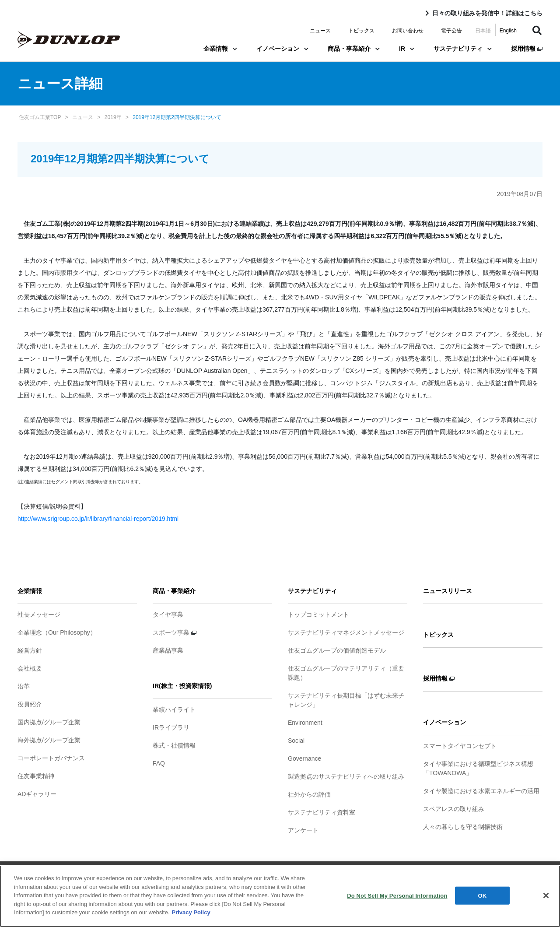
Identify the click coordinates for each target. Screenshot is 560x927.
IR (407, 49)
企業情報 (220, 49)
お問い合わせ (408, 31)
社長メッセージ (39, 614)
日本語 (483, 31)
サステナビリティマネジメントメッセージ (346, 632)
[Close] (546, 899)
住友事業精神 (36, 776)
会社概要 (30, 668)
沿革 (24, 686)
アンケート (303, 830)
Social (296, 741)
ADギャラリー (37, 794)
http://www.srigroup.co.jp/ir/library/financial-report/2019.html (98, 519)
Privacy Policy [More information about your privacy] (191, 916)
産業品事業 (168, 650)
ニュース (320, 31)
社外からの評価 (309, 794)
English (508, 31)
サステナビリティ (463, 49)
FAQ (159, 763)
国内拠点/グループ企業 (49, 722)
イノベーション (282, 49)
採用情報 (527, 49)
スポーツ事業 (175, 632)
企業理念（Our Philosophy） (57, 632)
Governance (304, 758)
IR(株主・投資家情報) (182, 686)
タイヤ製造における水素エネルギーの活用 (481, 791)
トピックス (361, 31)
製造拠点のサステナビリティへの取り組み (346, 776)
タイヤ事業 (168, 614)
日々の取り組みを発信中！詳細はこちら (487, 13)
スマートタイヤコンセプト (460, 746)
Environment (305, 723)
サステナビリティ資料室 (322, 812)
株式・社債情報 (174, 745)
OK (483, 899)
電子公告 (451, 31)
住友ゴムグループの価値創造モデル (337, 650)
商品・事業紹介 (354, 49)
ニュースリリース (448, 591)
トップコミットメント (318, 614)
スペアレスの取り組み (454, 809)
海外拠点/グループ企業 (49, 740)
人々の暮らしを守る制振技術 (463, 827)
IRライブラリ (171, 727)
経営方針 (30, 650)
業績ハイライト (174, 709)
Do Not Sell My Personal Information (397, 899)
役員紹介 (30, 704)
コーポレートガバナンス (51, 758)
